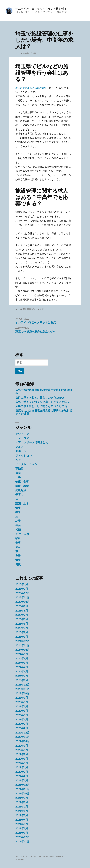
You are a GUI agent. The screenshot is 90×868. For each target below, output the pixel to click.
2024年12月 (22, 641)
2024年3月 (22, 672)
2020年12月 (22, 837)
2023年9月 (22, 698)
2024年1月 (22, 680)
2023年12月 (22, 685)
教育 (18, 512)
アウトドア (22, 434)
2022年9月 (22, 746)
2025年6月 (22, 619)
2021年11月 (22, 789)
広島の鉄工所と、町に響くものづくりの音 (41, 406)
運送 (18, 560)
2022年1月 (22, 780)
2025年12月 (22, 593)
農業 (18, 556)
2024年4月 (22, 667)
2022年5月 (22, 763)
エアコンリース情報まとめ (32, 442)
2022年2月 (22, 776)
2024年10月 (22, 650)
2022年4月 (22, 767)
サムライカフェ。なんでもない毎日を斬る (41, 9)
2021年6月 (22, 811)
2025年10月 (22, 602)
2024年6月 (22, 658)
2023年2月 (22, 728)
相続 (18, 530)
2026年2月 (22, 589)
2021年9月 (22, 798)
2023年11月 (22, 689)
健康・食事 (22, 482)
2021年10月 (22, 794)
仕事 (42, 309)
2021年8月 (22, 802)
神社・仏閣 (22, 534)
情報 (18, 508)
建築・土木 (22, 504)
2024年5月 (22, 663)
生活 (18, 525)
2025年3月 (22, 628)
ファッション (24, 456)
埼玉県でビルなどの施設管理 (31, 88)
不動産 (19, 469)
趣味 (18, 547)
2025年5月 (22, 624)
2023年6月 (22, 711)
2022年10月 (22, 741)
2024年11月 (22, 645)
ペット (20, 460)
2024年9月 (22, 654)
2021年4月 (22, 820)
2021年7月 (22, 807)
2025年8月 (22, 611)
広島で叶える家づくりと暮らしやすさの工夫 (43, 402)
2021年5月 (22, 815)
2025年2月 (22, 632)
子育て (19, 495)
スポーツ (21, 451)
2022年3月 (22, 772)
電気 (18, 564)
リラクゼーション (26, 464)
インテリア (22, 438)
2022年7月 (22, 754)
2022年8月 (22, 750)
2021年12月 (22, 785)
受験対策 (21, 490)
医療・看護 (22, 486)
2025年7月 (22, 615)
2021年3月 (22, 824)
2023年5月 (22, 715)
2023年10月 (22, 693)
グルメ (20, 447)
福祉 (18, 538)
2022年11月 (22, 737)
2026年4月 (22, 584)
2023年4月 (22, 720)
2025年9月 (22, 606)
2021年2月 (22, 828)
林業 (18, 521)
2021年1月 (22, 833)
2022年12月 (22, 733)
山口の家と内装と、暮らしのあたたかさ (40, 398)
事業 (18, 473)
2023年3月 (22, 724)
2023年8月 (22, 702)
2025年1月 (22, 637)
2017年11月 (22, 841)
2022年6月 (22, 759)
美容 (18, 543)
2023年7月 (22, 706)
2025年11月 (22, 597)
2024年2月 (22, 676)
